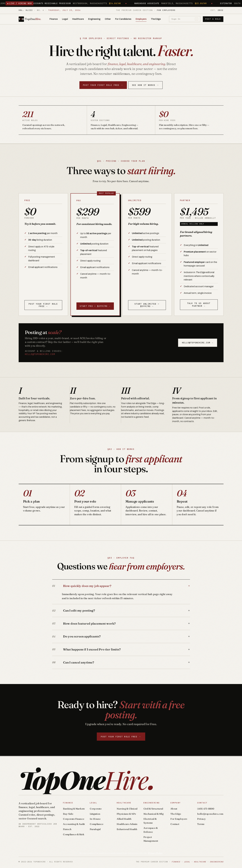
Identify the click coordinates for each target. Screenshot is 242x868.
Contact (175, 824)
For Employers (179, 819)
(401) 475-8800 (206, 809)
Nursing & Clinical (127, 809)
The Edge (156, 19)
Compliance (96, 824)
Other (108, 19)
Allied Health (124, 819)
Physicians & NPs (126, 814)
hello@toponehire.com (40, 354)
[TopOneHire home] (30, 19)
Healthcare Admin (127, 824)
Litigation (95, 814)
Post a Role (213, 19)
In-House (95, 819)
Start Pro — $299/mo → (95, 306)
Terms (201, 824)
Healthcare (78, 19)
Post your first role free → (43, 305)
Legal (65, 19)
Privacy (201, 819)
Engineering (94, 19)
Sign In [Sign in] (185, 19)
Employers (141, 19)
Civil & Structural (153, 809)
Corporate (96, 809)
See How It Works (146, 85)
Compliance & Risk (74, 834)
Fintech (67, 829)
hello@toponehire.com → (198, 343)
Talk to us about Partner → (199, 305)
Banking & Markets (74, 809)
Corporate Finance (74, 819)
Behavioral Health (127, 829)
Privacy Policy (155, 853)
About (174, 809)
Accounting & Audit (74, 824)
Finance (54, 19)
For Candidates (123, 19)
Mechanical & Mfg (154, 814)
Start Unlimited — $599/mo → (147, 305)
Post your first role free (103, 85)
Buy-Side (68, 814)
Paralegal (95, 829)
